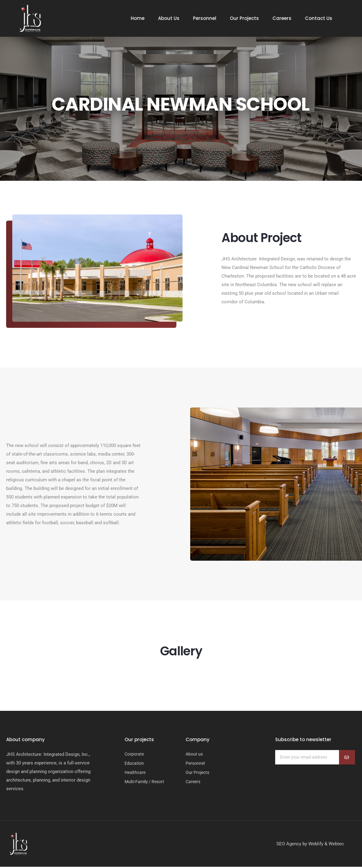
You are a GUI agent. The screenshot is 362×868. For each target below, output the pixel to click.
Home (138, 18)
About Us (169, 18)
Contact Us (319, 18)
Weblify (316, 845)
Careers (282, 18)
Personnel (205, 18)
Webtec (336, 845)
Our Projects (244, 18)
